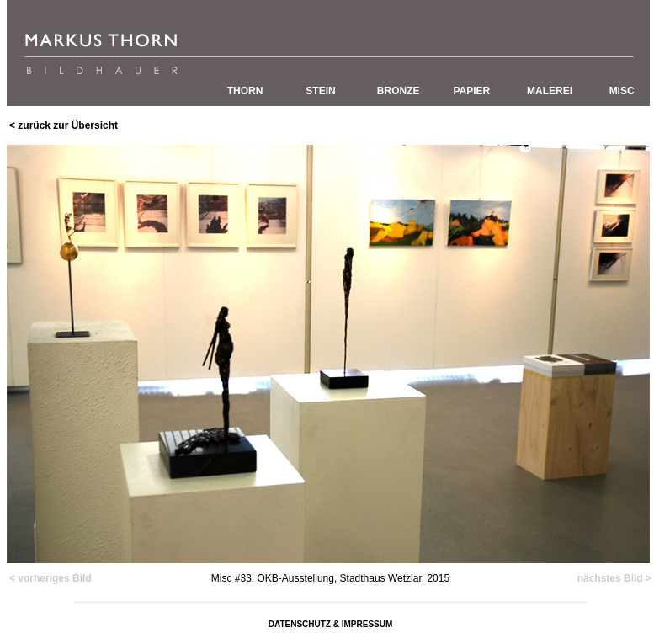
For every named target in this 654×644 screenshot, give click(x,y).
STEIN (320, 91)
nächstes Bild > (614, 578)
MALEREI (550, 91)
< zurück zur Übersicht (64, 125)
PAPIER (471, 91)
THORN (245, 91)
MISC (622, 91)
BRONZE (399, 91)
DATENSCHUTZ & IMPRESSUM (331, 624)
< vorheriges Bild (51, 578)
